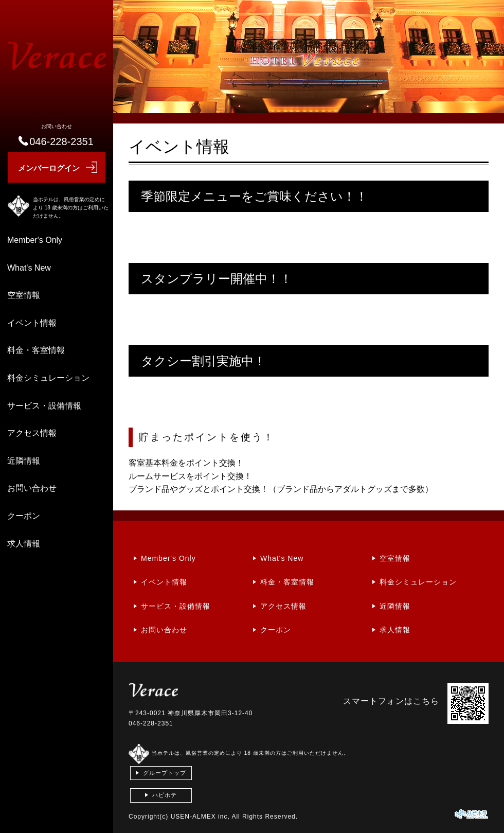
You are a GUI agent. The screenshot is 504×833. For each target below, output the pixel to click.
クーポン (24, 516)
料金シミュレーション (48, 378)
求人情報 (24, 544)
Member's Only (35, 240)
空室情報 (24, 295)
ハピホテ (165, 795)
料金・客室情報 (36, 350)
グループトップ (165, 773)
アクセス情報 (32, 433)
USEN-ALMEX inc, (200, 817)
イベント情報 (32, 323)
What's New (29, 268)
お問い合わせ (32, 488)
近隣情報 (24, 461)
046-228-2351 (151, 723)
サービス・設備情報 (44, 406)
